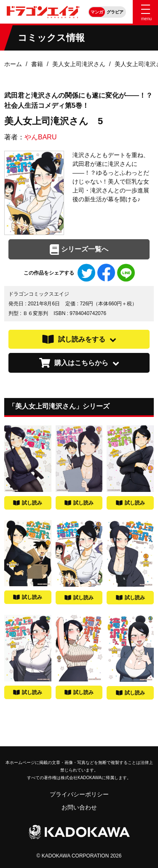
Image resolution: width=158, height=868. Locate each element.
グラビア (115, 12)
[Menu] (145, 12)
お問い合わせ (79, 807)
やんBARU (40, 137)
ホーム (13, 64)
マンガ (97, 12)
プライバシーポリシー (79, 794)
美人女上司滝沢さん (79, 64)
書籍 (37, 64)
